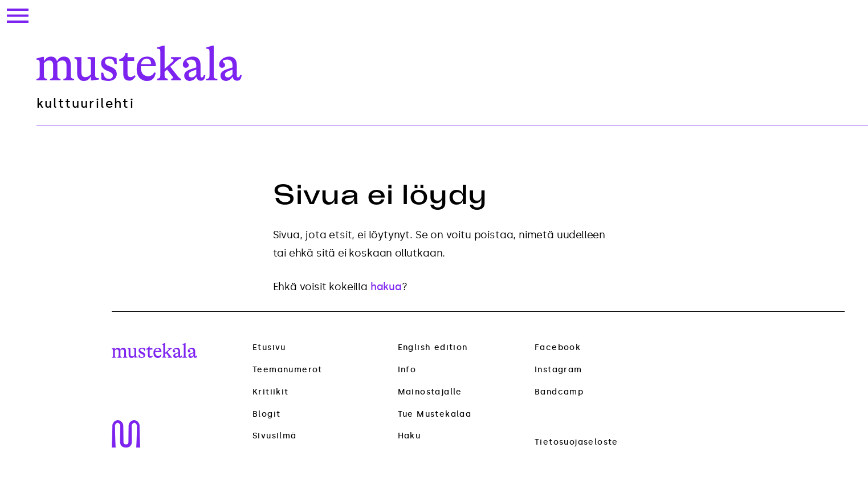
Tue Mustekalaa (435, 414)
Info (407, 370)
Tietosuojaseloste (576, 442)
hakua (386, 287)
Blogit (266, 414)
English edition (433, 347)
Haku (409, 436)
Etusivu (269, 347)
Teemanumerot (288, 370)
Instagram (559, 370)
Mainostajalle (430, 392)
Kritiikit (271, 392)
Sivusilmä (275, 436)
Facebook (558, 347)
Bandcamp (559, 392)
